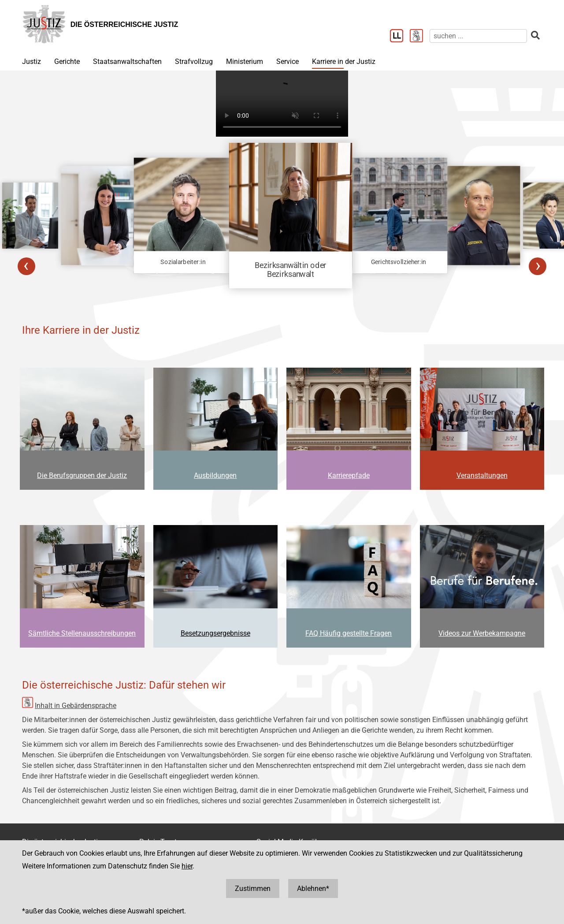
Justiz (32, 61)
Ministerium (245, 61)
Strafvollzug (194, 61)
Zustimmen (253, 889)
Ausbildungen (215, 475)
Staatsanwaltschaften (127, 61)
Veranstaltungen (482, 475)
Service (288, 61)
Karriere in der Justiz (344, 61)
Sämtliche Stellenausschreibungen (82, 633)
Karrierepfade (349, 475)
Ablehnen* (313, 889)
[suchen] (478, 36)
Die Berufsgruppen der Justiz (82, 475)
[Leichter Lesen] (400, 37)
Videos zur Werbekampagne (482, 633)
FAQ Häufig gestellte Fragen (349, 633)
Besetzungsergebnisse (215, 633)
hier (187, 866)
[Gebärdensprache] (420, 37)
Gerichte (67, 61)
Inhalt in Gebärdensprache (76, 706)
